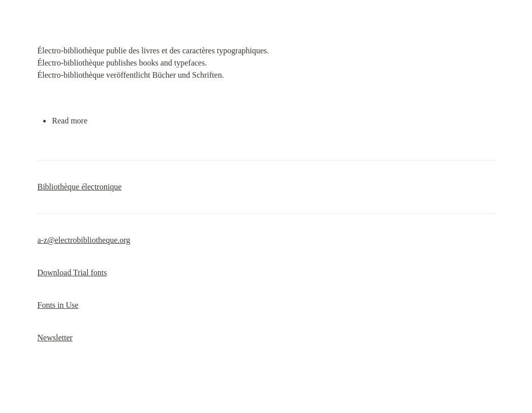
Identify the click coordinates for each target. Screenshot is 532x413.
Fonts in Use (58, 305)
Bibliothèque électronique (80, 187)
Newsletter (55, 338)
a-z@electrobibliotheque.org (84, 240)
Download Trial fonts (72, 273)
